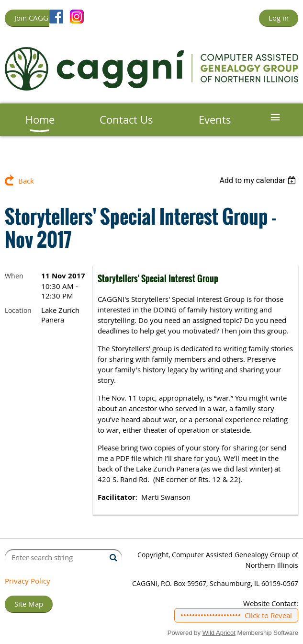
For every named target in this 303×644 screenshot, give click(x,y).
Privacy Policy (28, 581)
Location (18, 310)
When (14, 276)
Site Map (29, 604)
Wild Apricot (219, 633)
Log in (279, 18)
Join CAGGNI (35, 18)
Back (26, 181)
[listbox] (259, 180)
